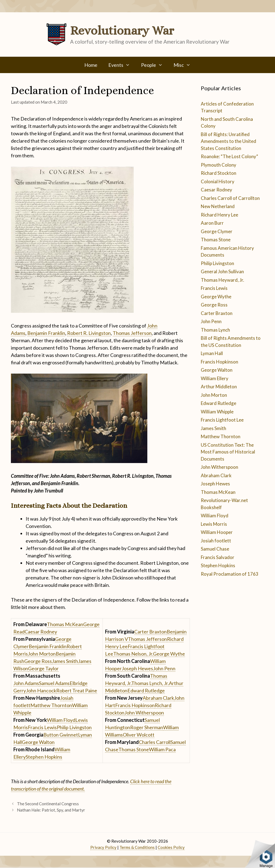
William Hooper (217, 532)
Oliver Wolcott (139, 735)
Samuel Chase (215, 549)
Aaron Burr (212, 223)
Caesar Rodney (41, 632)
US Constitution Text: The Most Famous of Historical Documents (228, 452)
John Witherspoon (144, 713)
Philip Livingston (74, 727)
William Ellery (215, 378)
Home (91, 65)
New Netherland (218, 206)
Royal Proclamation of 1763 (230, 574)
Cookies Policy (171, 847)
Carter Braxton (150, 632)
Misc (185, 65)
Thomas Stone (134, 749)
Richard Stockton (219, 173)
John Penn (164, 668)
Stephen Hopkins (44, 757)
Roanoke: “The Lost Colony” (229, 156)
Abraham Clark (158, 698)
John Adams (26, 683)
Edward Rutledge (146, 690)
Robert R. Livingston (89, 333)
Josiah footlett (216, 541)
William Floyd (61, 720)
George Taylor (43, 668)
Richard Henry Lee (219, 215)
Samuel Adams (54, 683)
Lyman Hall (212, 353)
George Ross (38, 661)
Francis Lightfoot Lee (222, 420)
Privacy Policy (103, 847)
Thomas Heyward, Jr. (222, 280)
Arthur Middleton (219, 387)
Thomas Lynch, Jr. (150, 683)
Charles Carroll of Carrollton (230, 198)
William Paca (162, 749)
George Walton (38, 742)
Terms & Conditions (137, 847)
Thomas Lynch (215, 330)
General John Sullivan (222, 271)
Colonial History (218, 181)
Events (122, 65)
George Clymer (217, 231)
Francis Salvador (218, 557)
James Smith (65, 661)
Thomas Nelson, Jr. (133, 654)
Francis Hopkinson (135, 705)
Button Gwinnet (61, 735)
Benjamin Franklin (46, 333)
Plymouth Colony (219, 165)
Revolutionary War (122, 31)
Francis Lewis (42, 727)
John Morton (42, 654)
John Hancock (41, 690)
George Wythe (169, 654)
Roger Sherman (147, 727)
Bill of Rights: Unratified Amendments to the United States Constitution (228, 141)
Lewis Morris (214, 524)
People (155, 65)
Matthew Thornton (51, 705)
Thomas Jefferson (132, 333)
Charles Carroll (155, 742)
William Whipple (217, 412)
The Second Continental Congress (48, 804)
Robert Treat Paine (77, 690)
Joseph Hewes (137, 668)
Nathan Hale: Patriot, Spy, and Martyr (51, 810)
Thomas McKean (65, 624)
